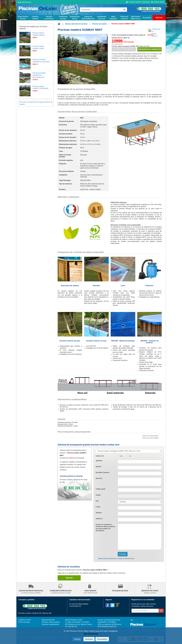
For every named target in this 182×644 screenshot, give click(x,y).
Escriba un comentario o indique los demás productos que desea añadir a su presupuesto (106, 528)
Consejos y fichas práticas (51, 622)
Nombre (99, 467)
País (97, 501)
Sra (121, 456)
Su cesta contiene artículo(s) (138, 2)
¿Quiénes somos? (25, 620)
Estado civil (100, 456)
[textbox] (140, 490)
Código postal (100, 489)
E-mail (98, 507)
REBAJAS (159, 18)
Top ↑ (132, 620)
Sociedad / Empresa (102, 472)
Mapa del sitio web (24, 2)
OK (161, 611)
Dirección (99, 478)
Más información (91, 634)
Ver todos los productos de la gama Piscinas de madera (36, 103)
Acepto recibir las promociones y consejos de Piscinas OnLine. (116, 559)
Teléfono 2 (99, 519)
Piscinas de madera (100, 24)
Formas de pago (24, 622)
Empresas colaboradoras (50, 624)
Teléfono (99, 513)
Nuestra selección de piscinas (76, 24)
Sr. (130, 456)
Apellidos (99, 461)
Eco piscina (147, 18)
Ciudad (98, 495)
